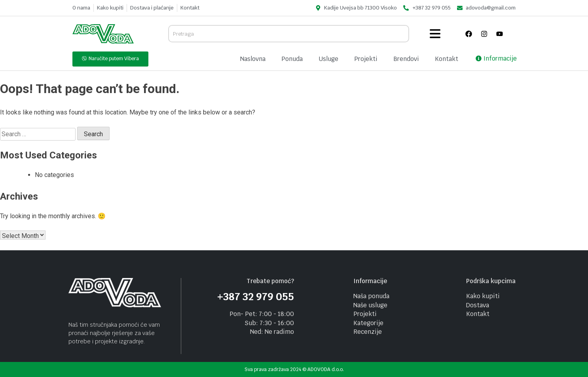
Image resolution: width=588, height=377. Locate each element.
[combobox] (289, 34)
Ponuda (292, 59)
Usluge (328, 59)
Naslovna (253, 59)
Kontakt (447, 59)
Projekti (366, 59)
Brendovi (406, 59)
